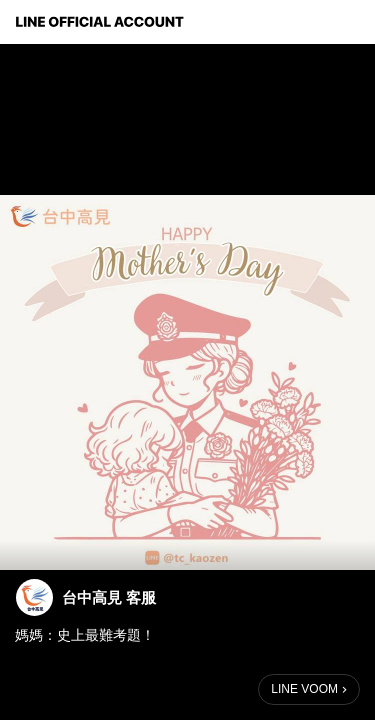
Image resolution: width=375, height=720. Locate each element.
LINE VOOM (304, 689)
